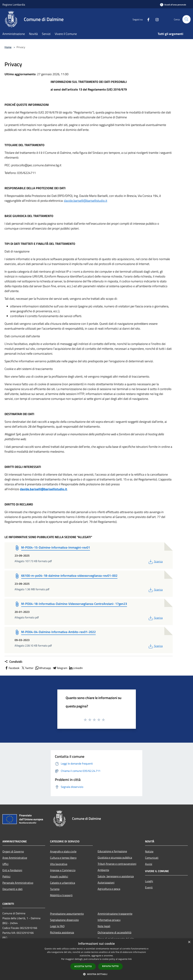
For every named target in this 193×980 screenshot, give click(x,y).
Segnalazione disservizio (64, 920)
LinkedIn (76, 668)
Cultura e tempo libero (63, 858)
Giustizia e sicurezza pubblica (115, 857)
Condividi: (13, 662)
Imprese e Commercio (63, 870)
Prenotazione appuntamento (67, 914)
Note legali (104, 926)
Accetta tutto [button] (83, 966)
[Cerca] (186, 19)
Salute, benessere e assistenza (116, 876)
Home (8, 47)
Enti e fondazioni (12, 870)
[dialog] (96, 959)
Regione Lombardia (14, 5)
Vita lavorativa (59, 864)
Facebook (12, 668)
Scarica (155, 561)
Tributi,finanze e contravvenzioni (117, 864)
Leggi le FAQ (57, 926)
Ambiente (103, 870)
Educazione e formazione (112, 851)
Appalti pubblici (59, 876)
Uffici (5, 864)
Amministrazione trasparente (115, 914)
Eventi (149, 887)
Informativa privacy (109, 920)
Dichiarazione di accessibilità (114, 932)
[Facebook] (147, 19)
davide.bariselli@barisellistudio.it (86, 201)
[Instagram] (155, 19)
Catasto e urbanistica (63, 883)
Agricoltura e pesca (109, 889)
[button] (97, 974)
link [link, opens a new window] (130, 959)
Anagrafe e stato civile (63, 851)
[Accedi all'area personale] (173, 5)
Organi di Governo (13, 851)
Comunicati (152, 858)
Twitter (27, 668)
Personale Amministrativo (18, 883)
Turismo (55, 889)
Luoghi (149, 881)
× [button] (189, 942)
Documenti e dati (13, 889)
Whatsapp (43, 668)
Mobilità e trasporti (61, 895)
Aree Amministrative (15, 858)
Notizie (149, 851)
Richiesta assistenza (62, 932)
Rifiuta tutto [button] (110, 966)
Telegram (60, 668)
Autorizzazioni (106, 883)
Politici (6, 876)
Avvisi (149, 864)
